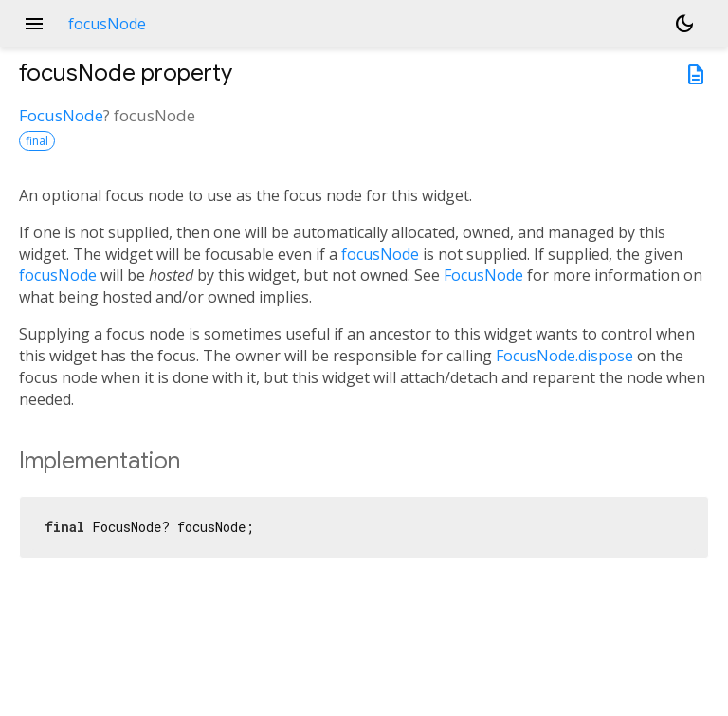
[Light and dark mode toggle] (684, 24)
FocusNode (61, 115)
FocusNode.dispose (564, 356)
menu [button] (34, 24)
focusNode (380, 254)
